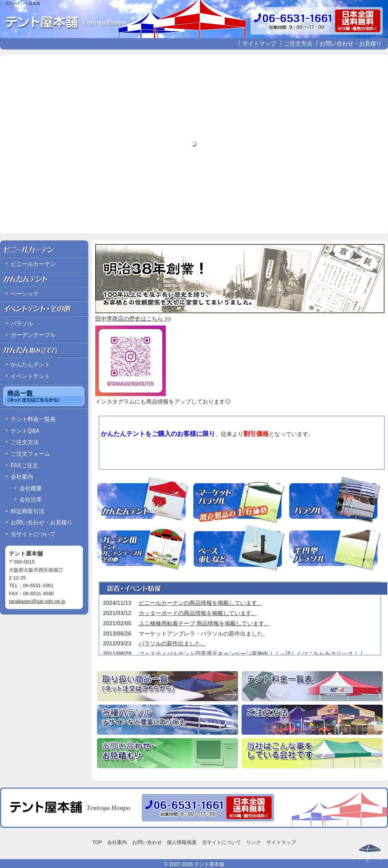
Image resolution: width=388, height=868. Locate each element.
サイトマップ (259, 44)
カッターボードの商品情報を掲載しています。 (198, 613)
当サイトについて (33, 534)
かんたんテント (30, 365)
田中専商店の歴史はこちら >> (133, 319)
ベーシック (25, 294)
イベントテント (30, 376)
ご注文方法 (298, 44)
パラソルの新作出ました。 (172, 644)
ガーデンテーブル (33, 335)
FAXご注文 (24, 465)
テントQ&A (25, 431)
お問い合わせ (147, 842)
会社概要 (31, 488)
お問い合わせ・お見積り (351, 44)
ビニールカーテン (33, 264)
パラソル (22, 324)
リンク (254, 842)
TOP (97, 842)
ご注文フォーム (30, 454)
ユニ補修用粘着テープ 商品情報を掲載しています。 (204, 623)
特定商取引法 (28, 511)
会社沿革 (31, 500)
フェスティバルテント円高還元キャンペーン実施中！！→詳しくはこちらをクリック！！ (251, 654)
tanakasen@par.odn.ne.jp (37, 601)
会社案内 (22, 477)
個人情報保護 (182, 842)
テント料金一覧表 (33, 419)
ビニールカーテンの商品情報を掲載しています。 (201, 603)
